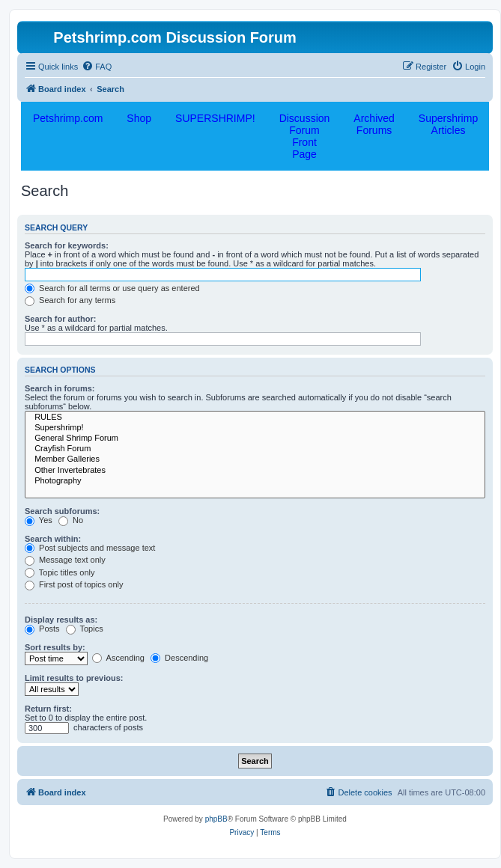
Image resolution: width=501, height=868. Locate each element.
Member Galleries (255, 459)
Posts (42, 629)
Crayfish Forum (255, 449)
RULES (255, 418)
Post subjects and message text (90, 548)
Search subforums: (62, 511)
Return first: (48, 709)
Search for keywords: (67, 245)
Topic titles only (60, 572)
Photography (255, 481)
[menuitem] (97, 67)
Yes (39, 520)
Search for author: (60, 319)
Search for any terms (70, 300)
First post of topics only (74, 584)
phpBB (216, 819)
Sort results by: (55, 647)
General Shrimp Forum (255, 438)
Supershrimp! (255, 428)
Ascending (118, 658)
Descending (179, 658)
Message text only (65, 560)
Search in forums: (60, 388)
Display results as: (61, 620)
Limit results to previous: (74, 678)
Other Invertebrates (255, 471)
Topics (85, 629)
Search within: (53, 539)
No (71, 520)
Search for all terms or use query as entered (112, 288)
